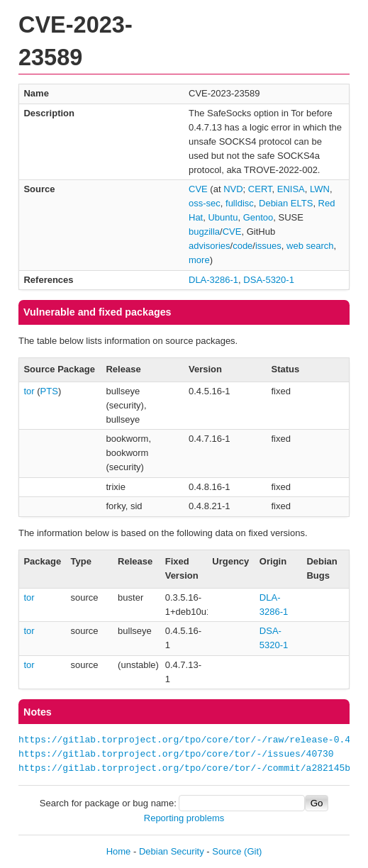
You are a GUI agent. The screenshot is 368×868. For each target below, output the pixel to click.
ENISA (291, 189)
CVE (198, 189)
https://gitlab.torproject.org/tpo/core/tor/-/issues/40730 (176, 755)
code (242, 246)
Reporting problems (184, 818)
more (199, 260)
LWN (320, 189)
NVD (233, 189)
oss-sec (205, 203)
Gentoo (258, 217)
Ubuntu (223, 217)
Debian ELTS (286, 203)
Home (119, 851)
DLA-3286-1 (213, 280)
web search (310, 246)
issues (268, 246)
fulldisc (240, 203)
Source (227, 851)
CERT (260, 189)
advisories (210, 246)
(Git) (253, 851)
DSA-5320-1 (269, 280)
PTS (49, 391)
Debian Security (172, 851)
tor (29, 391)
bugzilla (204, 232)
